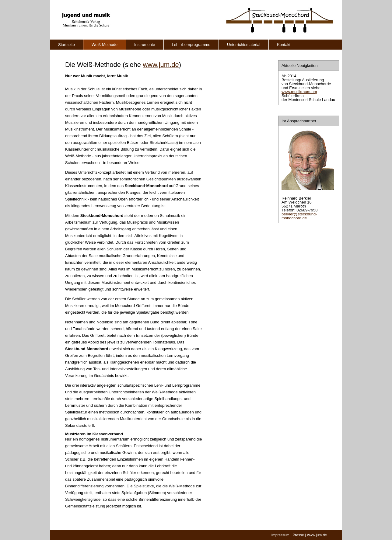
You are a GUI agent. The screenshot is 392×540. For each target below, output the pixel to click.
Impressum (280, 535)
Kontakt (284, 45)
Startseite (66, 45)
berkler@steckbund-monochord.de (299, 216)
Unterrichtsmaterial (244, 45)
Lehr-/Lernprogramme (191, 45)
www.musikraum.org (299, 92)
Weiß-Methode (105, 45)
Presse (298, 535)
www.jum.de (161, 65)
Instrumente (145, 45)
